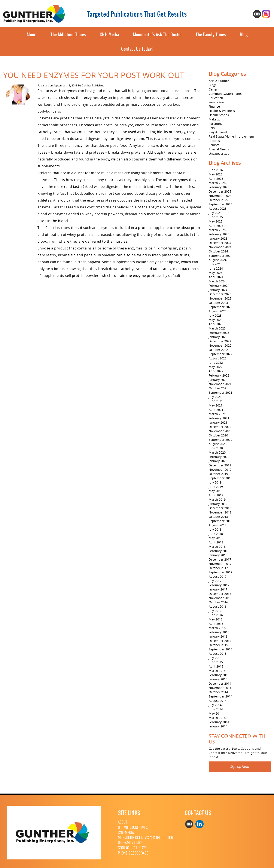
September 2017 (220, 572)
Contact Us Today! (137, 49)
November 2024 (220, 247)
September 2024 (220, 256)
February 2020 (219, 457)
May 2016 (216, 619)
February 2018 (219, 551)
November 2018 (220, 512)
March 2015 (217, 671)
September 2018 (220, 521)
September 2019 (220, 478)
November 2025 (220, 196)
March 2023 (217, 328)
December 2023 (220, 294)
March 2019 (217, 499)
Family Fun (216, 102)
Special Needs (219, 149)
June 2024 (216, 268)
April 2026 (216, 179)
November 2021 (220, 384)
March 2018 (217, 547)
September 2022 (220, 354)
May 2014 (216, 713)
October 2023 (218, 303)
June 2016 (216, 615)
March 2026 (217, 183)
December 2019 (220, 465)
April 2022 (216, 371)
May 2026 (216, 174)
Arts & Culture (219, 81)
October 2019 (218, 474)
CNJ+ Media (109, 35)
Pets (212, 128)
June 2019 (216, 487)
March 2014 (217, 718)
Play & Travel (218, 132)
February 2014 (219, 722)
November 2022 (220, 345)
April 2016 (216, 624)
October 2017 (218, 568)
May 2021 (216, 405)
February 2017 (219, 585)
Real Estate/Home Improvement (231, 136)
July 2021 (215, 397)
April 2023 (216, 324)
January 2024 (218, 290)
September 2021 (220, 392)
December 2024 (220, 243)
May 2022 (216, 367)
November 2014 (220, 688)
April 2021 (216, 410)
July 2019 (215, 482)
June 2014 (216, 709)
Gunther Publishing (93, 85)
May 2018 (216, 538)
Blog (244, 35)
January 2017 (218, 589)
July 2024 (215, 264)
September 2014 (220, 696)
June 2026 (216, 170)
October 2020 (218, 435)
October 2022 (218, 350)
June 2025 (216, 217)
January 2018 (218, 555)
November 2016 (220, 598)
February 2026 (219, 187)
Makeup (214, 119)
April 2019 (216, 495)
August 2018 (218, 525)
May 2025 (216, 221)
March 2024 (217, 281)
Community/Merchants (225, 94)
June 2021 (216, 401)
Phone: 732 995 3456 (133, 853)
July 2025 (215, 213)
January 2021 (218, 422)
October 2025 (218, 200)
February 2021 (219, 418)
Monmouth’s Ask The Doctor (158, 35)
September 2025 (220, 204)
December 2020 (220, 427)
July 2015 (215, 658)
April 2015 (216, 666)
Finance (214, 106)
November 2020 (220, 431)
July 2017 (215, 581)
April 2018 (216, 542)
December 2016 (220, 594)
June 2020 (216, 448)
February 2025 (219, 234)
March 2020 (217, 452)
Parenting (216, 124)
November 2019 (220, 470)
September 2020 (220, 440)
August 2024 (218, 260)
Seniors (214, 145)
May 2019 (216, 491)
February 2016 (219, 632)
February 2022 (219, 375)
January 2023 (218, 337)
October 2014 (218, 692)
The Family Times (211, 35)
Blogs (213, 85)
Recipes (214, 141)
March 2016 (217, 628)
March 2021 (217, 414)
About (32, 35)
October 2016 (218, 602)
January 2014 (218, 726)
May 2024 (216, 273)
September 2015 (220, 649)
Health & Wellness (222, 111)
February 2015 (219, 675)
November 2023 (220, 298)
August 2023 (218, 311)
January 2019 (218, 504)
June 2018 (216, 534)
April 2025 (216, 226)
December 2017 (220, 559)
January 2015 (218, 679)
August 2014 (218, 701)
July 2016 (215, 611)
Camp (213, 89)
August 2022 (218, 358)
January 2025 (218, 238)
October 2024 (218, 251)
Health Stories (219, 115)
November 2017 (220, 564)
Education (216, 98)
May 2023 (216, 320)
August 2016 (218, 606)
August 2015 (218, 654)
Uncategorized (219, 154)
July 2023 (215, 315)
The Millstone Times (68, 35)
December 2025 (220, 191)
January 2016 (218, 636)
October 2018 (218, 517)
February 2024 (219, 286)
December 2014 (220, 683)
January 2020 (218, 461)
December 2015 (220, 641)
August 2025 (218, 208)
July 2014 (215, 705)
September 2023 (220, 307)
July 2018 (215, 529)
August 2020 (218, 444)
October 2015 (218, 645)
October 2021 (218, 388)
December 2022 (220, 341)
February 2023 (219, 333)
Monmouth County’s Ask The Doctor (146, 838)
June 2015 (216, 662)
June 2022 (216, 363)
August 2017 (218, 576)
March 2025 (217, 230)
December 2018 (220, 508)
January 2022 (218, 380)
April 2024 (216, 277)
